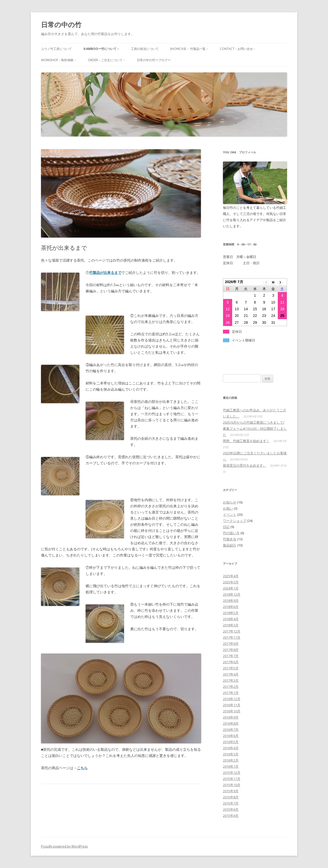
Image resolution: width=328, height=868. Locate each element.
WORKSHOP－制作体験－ (59, 60)
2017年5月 (231, 668)
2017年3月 (231, 680)
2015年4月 (231, 816)
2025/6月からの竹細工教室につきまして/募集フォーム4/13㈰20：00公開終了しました (255, 428)
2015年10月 (232, 785)
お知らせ (230, 502)
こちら (82, 768)
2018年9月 (231, 601)
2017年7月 (231, 656)
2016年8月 (231, 723)
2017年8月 (231, 650)
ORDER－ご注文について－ (107, 60)
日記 (226, 527)
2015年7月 (231, 803)
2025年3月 (231, 582)
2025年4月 (231, 576)
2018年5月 (231, 613)
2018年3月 (231, 625)
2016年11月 (232, 705)
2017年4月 (231, 674)
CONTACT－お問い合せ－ (238, 49)
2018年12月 (232, 594)
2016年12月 (232, 699)
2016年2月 (231, 760)
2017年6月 (231, 662)
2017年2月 (231, 687)
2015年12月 (232, 773)
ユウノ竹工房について (56, 49)
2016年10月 (232, 711)
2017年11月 (232, 637)
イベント (230, 515)
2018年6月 (231, 607)
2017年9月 (231, 644)
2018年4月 (231, 619)
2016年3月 (231, 754)
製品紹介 (230, 545)
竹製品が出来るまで (105, 272)
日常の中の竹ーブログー (154, 60)
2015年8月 (231, 797)
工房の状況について (145, 49)
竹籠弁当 (230, 539)
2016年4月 (231, 748)
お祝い (228, 508)
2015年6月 (231, 809)
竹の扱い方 (231, 533)
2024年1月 (231, 588)
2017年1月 (231, 693)
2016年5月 (231, 742)
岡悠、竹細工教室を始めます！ (246, 441)
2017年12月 (232, 631)
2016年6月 (231, 736)
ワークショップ (235, 521)
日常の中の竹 (61, 25)
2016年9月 (231, 717)
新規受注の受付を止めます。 (245, 465)
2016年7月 (231, 730)
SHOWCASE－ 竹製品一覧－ (189, 49)
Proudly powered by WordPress (64, 846)
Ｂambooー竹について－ (101, 49)
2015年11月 (232, 779)
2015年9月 (231, 791)
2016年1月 (231, 766)
